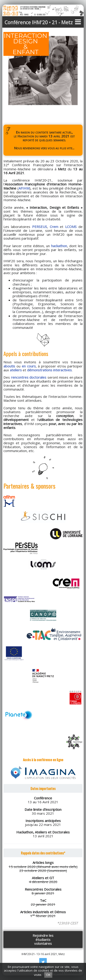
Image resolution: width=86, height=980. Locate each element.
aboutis (9, 366)
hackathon (59, 246)
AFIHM (24, 188)
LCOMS (71, 227)
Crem (54, 227)
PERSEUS (40, 227)
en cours (29, 366)
